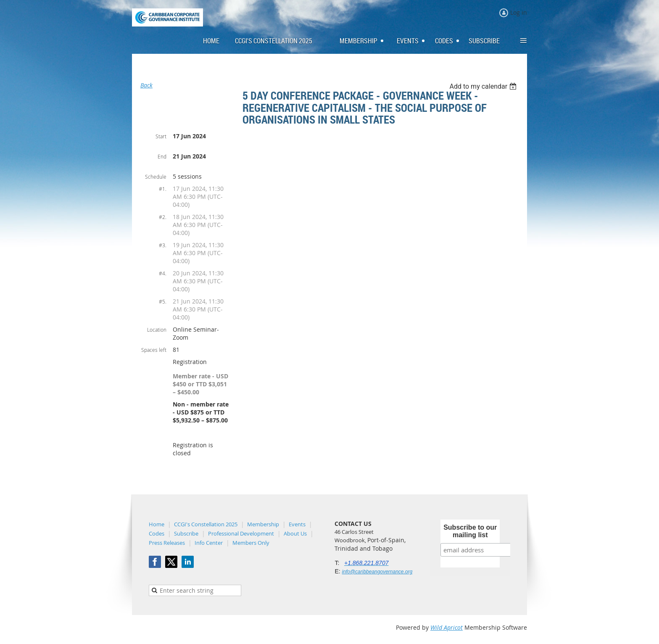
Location (157, 330)
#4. (163, 273)
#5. (163, 301)
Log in (519, 12)
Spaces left (154, 350)
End (162, 156)
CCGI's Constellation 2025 (206, 524)
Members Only (251, 543)
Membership (263, 524)
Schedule (156, 177)
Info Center (209, 543)
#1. (163, 189)
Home (157, 524)
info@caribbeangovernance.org (377, 572)
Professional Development (241, 533)
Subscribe (186, 533)
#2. (163, 217)
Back (146, 85)
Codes (157, 533)
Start (161, 136)
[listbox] (484, 86)
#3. (163, 245)
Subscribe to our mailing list (470, 531)
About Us (295, 533)
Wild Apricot (447, 627)
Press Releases (167, 543)
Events (297, 524)
